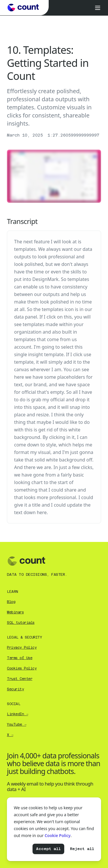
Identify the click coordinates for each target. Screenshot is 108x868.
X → (10, 735)
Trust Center (20, 679)
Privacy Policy (22, 648)
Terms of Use (20, 658)
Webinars (15, 612)
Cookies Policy (22, 668)
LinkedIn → (17, 714)
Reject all (82, 849)
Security (15, 689)
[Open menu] (98, 8)
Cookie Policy (58, 835)
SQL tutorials (21, 623)
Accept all (48, 849)
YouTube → (17, 724)
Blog (11, 602)
